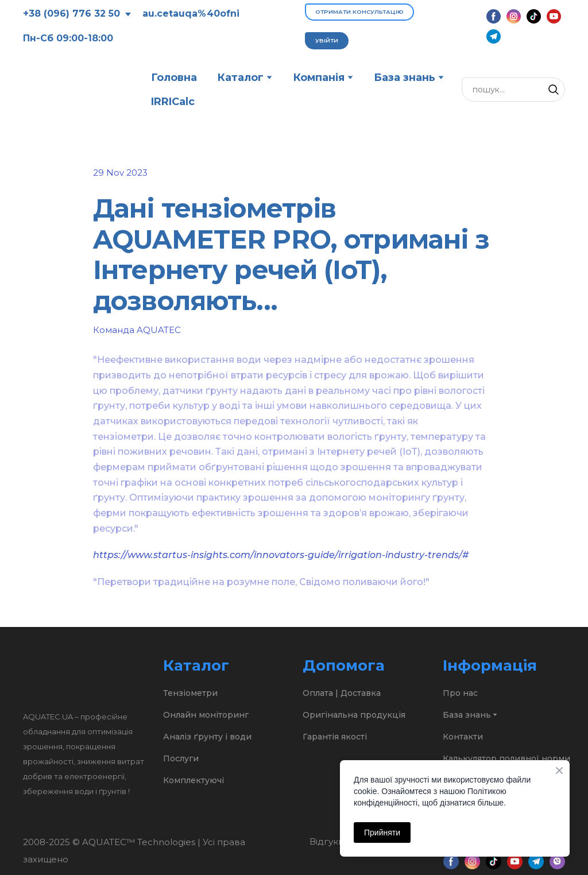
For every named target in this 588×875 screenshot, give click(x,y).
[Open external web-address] (328, 861)
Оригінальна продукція (354, 715)
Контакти (463, 737)
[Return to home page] (78, 90)
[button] (359, 12)
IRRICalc (173, 102)
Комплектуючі (194, 780)
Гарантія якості (335, 737)
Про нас (460, 693)
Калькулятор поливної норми (506, 758)
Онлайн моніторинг (206, 715)
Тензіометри (190, 693)
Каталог (240, 78)
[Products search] (513, 90)
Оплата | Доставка (342, 693)
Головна (174, 78)
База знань (405, 78)
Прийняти (382, 833)
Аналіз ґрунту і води (207, 737)
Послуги (181, 758)
